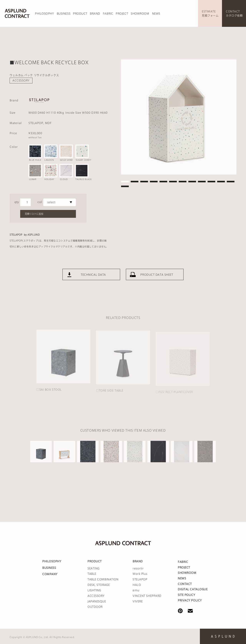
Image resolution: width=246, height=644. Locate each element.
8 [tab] (192, 182)
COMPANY (50, 574)
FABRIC (108, 14)
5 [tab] (163, 182)
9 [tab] (202, 182)
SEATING (93, 568)
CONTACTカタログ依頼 (234, 14)
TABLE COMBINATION (103, 579)
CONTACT (185, 584)
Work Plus (140, 574)
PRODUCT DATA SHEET (157, 286)
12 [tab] (231, 182)
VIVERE (138, 601)
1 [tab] (125, 182)
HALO (137, 585)
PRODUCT (80, 14)
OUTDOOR (95, 607)
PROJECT (122, 14)
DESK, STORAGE (99, 585)
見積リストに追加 (34, 214)
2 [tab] (135, 182)
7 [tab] (183, 182)
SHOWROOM (140, 14)
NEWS (156, 14)
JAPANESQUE (97, 601)
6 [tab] (173, 182)
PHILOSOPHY (44, 14)
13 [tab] (125, 186)
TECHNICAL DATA (93, 286)
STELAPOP (140, 579)
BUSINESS (64, 14)
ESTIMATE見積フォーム (210, 14)
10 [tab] (211, 182)
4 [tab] (154, 182)
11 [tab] (221, 182)
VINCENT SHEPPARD (147, 596)
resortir (138, 568)
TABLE (92, 574)
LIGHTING (94, 590)
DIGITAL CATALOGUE (193, 589)
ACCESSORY (21, 81)
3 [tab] (144, 182)
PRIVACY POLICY (190, 600)
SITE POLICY (186, 595)
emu (136, 590)
